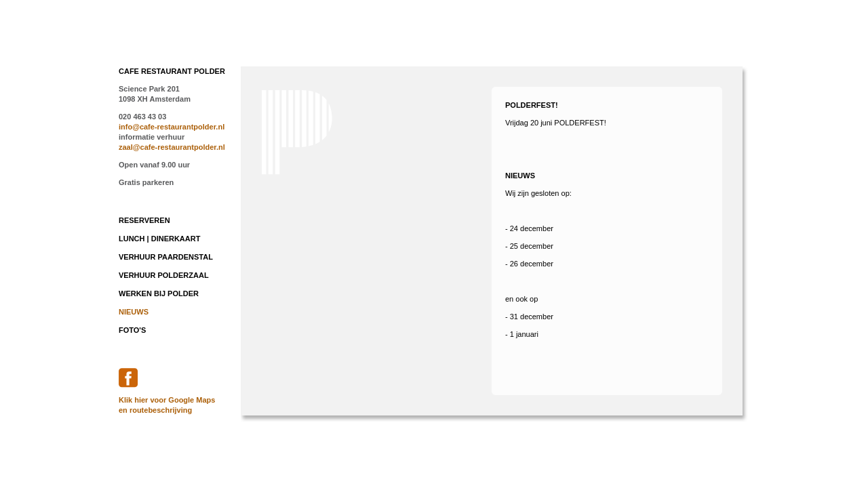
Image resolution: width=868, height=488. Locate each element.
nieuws (134, 312)
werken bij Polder (159, 293)
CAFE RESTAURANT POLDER (172, 71)
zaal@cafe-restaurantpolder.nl (172, 147)
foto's (132, 330)
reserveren (144, 220)
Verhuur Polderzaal (164, 275)
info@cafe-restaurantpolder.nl (172, 127)
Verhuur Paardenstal (166, 257)
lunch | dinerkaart (159, 239)
